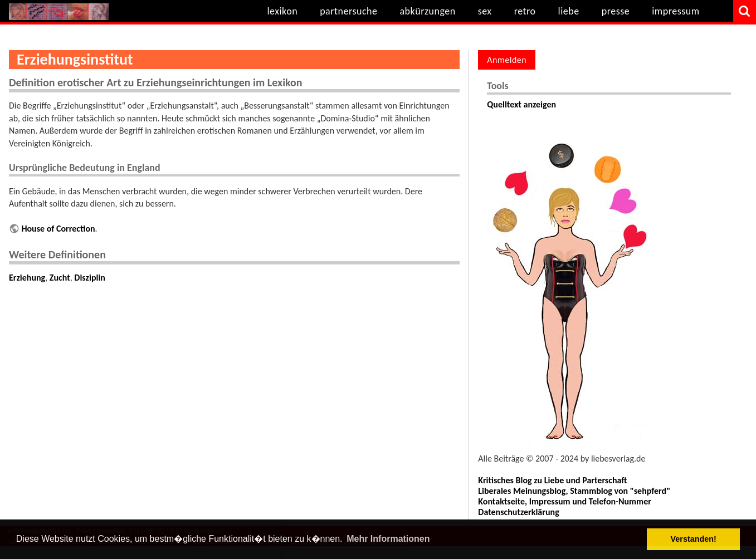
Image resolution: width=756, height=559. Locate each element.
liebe (569, 11)
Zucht (60, 278)
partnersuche (348, 11)
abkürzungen (427, 11)
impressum (675, 11)
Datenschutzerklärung (518, 512)
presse (616, 11)
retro (525, 11)
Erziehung (27, 278)
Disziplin (90, 278)
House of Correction (58, 229)
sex (485, 11)
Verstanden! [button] (694, 539)
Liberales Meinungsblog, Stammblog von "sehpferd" (574, 491)
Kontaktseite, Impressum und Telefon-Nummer (565, 501)
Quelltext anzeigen (521, 104)
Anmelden (507, 60)
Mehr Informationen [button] (388, 539)
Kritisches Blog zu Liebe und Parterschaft (552, 480)
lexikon (282, 11)
